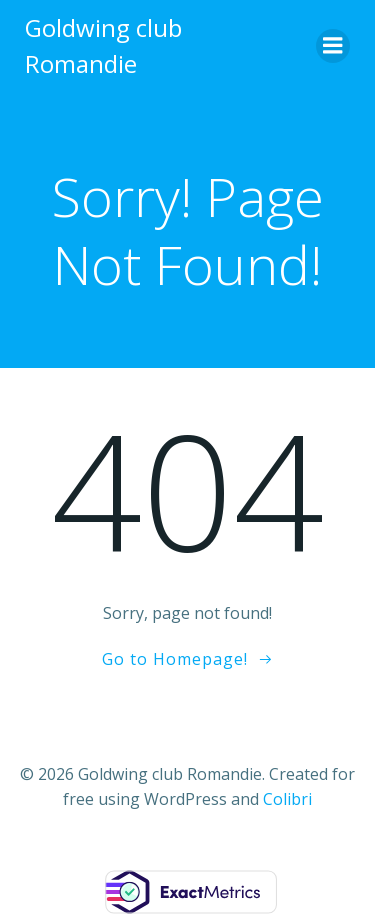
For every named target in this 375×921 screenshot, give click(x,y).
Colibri (287, 799)
